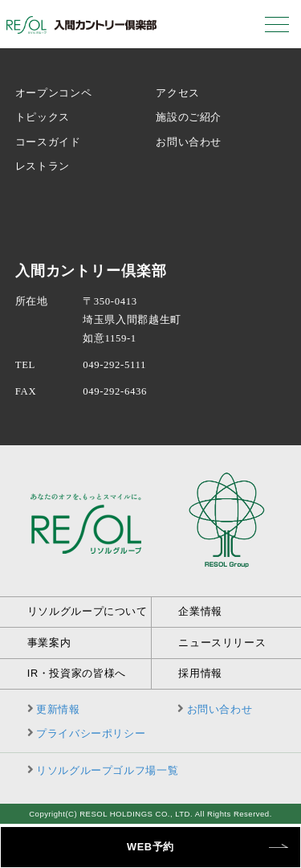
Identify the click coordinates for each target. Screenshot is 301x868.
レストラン (43, 166)
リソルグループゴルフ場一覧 (107, 770)
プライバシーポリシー (91, 733)
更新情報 (58, 709)
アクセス (178, 93)
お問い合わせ (189, 142)
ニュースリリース (222, 643)
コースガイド (48, 142)
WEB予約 (150, 847)
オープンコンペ (53, 93)
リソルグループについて (87, 611)
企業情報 (200, 611)
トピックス (43, 117)
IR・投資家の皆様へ (77, 673)
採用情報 (200, 673)
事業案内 (49, 643)
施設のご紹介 (189, 117)
